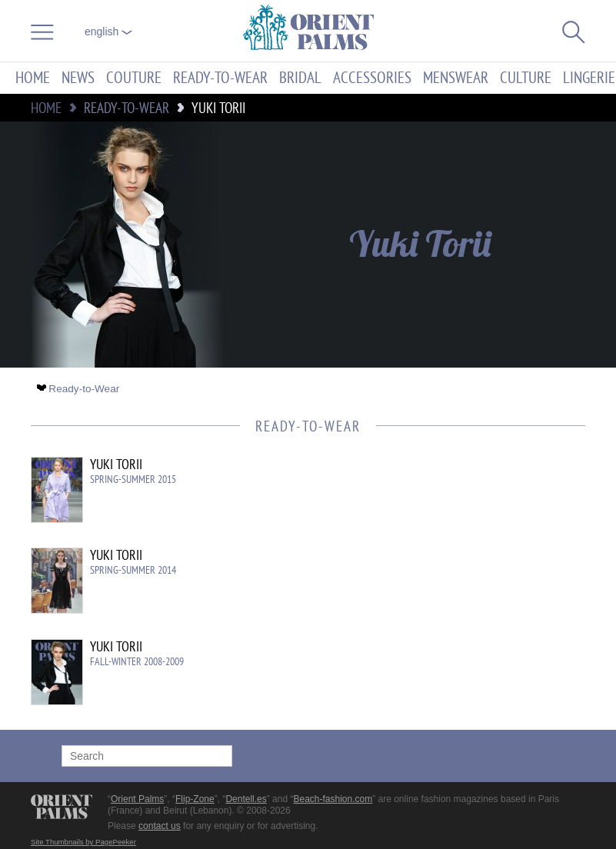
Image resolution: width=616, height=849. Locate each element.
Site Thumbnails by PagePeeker (83, 842)
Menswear (456, 78)
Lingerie (589, 78)
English (108, 32)
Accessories (372, 78)
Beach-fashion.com (333, 799)
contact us (160, 826)
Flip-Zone (195, 799)
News (78, 78)
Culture (526, 78)
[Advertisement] (455, 561)
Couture (134, 78)
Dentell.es (246, 799)
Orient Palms (137, 799)
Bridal (300, 78)
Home (33, 78)
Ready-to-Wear (220, 78)
